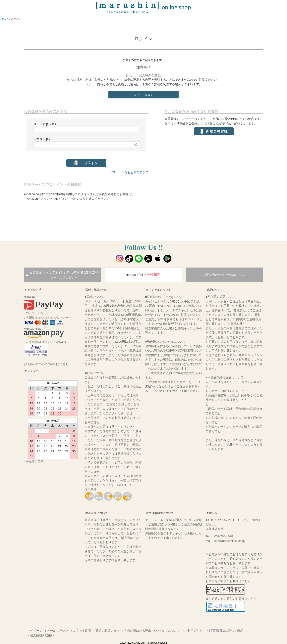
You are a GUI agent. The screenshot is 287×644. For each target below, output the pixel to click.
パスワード (43, 139)
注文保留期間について (160, 513)
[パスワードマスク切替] (136, 144)
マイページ (35, 630)
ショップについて (168, 630)
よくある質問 (82, 630)
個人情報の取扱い (42, 635)
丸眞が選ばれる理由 (137, 630)
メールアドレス (46, 124)
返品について (215, 290)
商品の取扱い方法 (107, 630)
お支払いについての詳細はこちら (46, 364)
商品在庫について (96, 513)
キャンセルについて (158, 290)
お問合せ (212, 513)
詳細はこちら (126, 485)
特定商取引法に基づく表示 (225, 630)
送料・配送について (98, 290)
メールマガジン (57, 630)
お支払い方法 (33, 290)
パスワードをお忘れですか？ (129, 172)
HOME (5, 19)
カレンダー (32, 371)
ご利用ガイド (193, 630)
